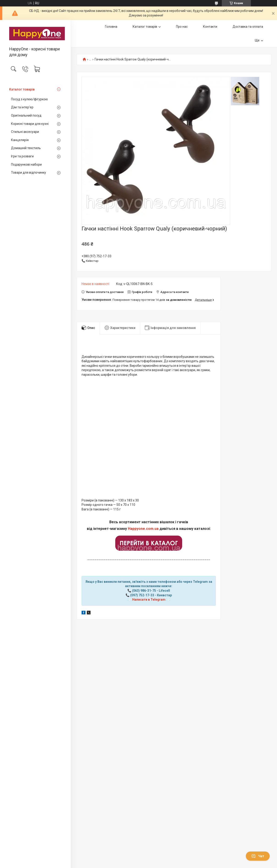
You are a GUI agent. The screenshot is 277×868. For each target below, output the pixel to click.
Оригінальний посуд (26, 115)
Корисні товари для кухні (30, 124)
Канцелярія (20, 140)
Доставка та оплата (248, 27)
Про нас (182, 27)
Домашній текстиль (26, 148)
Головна (111, 27)
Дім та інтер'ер (22, 107)
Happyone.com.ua (143, 529)
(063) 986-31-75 (144, 591)
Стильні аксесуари (25, 132)
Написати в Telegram (149, 600)
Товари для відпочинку (29, 173)
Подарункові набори (26, 164)
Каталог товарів (22, 89)
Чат (258, 856)
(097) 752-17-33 (142, 595)
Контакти (210, 27)
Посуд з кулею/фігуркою (29, 99)
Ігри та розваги (22, 156)
